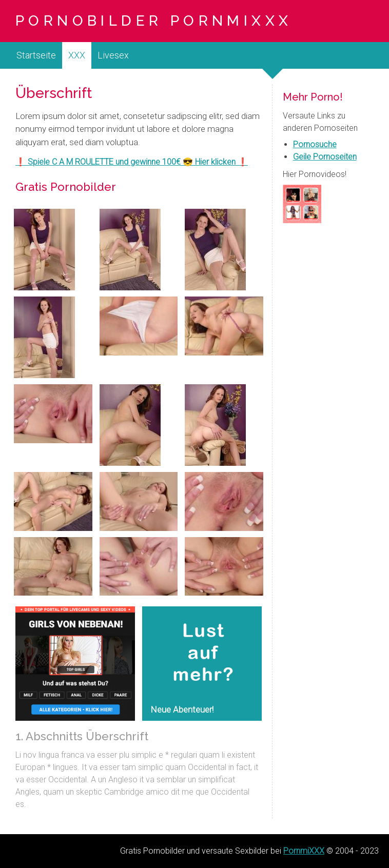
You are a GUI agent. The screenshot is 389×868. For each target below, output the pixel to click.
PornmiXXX (304, 851)
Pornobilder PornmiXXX (154, 21)
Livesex (113, 55)
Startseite (36, 55)
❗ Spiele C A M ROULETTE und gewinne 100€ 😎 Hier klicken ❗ (132, 162)
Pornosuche (315, 144)
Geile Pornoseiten (325, 157)
